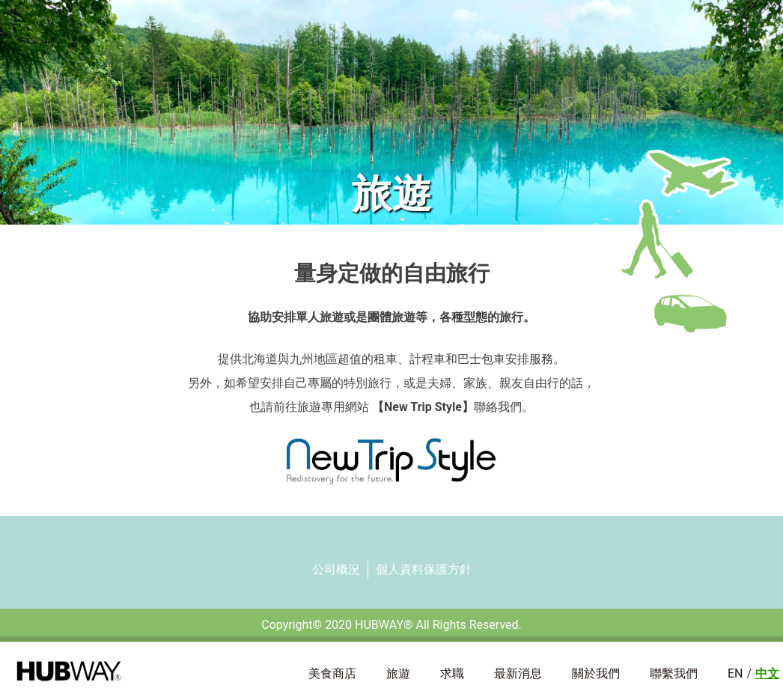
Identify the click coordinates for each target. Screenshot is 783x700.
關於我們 (596, 673)
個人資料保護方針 (424, 569)
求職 (452, 673)
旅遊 (398, 673)
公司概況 (336, 569)
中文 (767, 673)
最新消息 (518, 673)
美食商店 (332, 673)
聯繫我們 (674, 673)
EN (735, 673)
